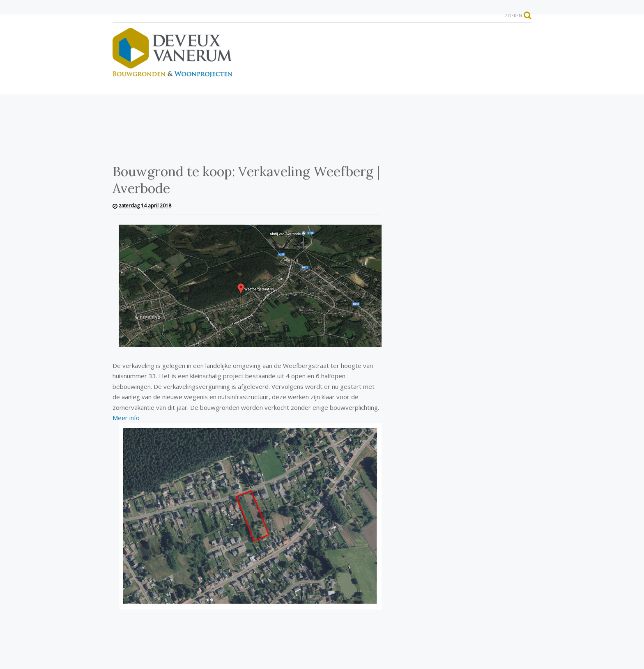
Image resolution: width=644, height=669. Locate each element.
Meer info (126, 418)
